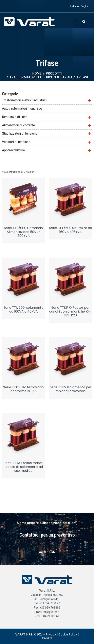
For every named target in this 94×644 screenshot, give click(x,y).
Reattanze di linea (15, 117)
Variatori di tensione (16, 142)
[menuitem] (74, 6)
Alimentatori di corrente (18, 125)
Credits (47, 638)
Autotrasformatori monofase (22, 109)
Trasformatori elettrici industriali (25, 100)
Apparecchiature (13, 150)
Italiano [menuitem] (75, 6)
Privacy (51, 634)
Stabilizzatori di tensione (20, 134)
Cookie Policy (68, 634)
